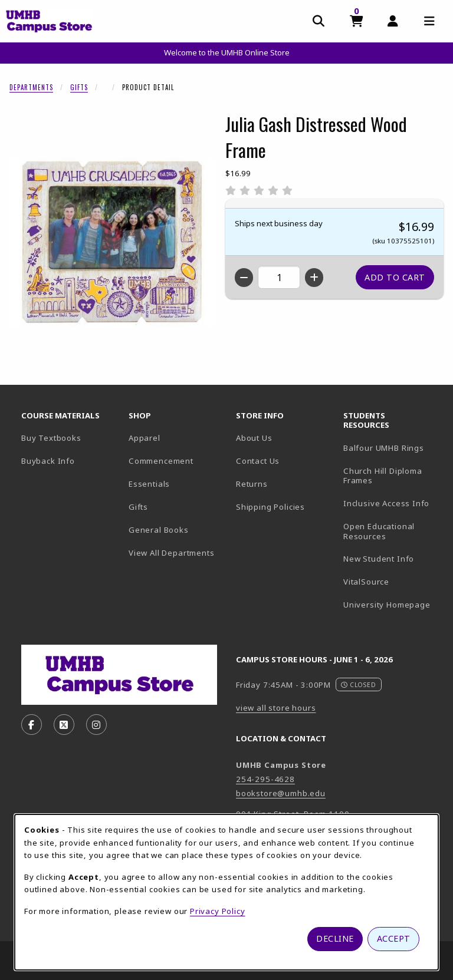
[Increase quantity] (314, 278)
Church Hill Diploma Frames (392, 476)
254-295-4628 (265, 779)
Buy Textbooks (51, 438)
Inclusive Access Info (386, 503)
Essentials (149, 484)
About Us (254, 438)
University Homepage (392, 604)
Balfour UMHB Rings (392, 448)
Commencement (161, 461)
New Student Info (379, 559)
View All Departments (172, 553)
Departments (31, 87)
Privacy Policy (218, 911)
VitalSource (392, 581)
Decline (335, 938)
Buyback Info (48, 461)
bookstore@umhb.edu (281, 793)
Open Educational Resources (379, 531)
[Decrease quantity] (244, 278)
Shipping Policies (270, 507)
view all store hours (276, 708)
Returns (252, 484)
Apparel (145, 438)
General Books (159, 530)
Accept (394, 938)
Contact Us (258, 461)
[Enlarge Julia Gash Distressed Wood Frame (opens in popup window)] (113, 243)
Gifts (79, 87)
